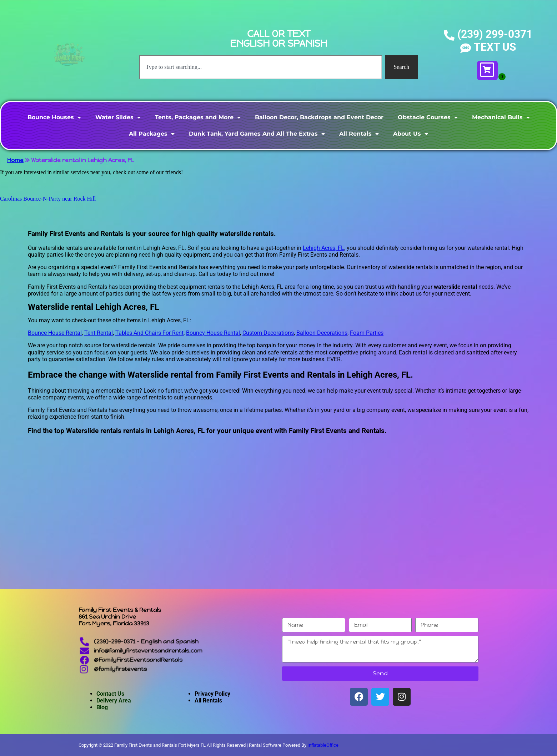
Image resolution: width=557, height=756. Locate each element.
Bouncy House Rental (213, 333)
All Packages (152, 134)
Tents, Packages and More (198, 117)
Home (15, 160)
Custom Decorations (268, 333)
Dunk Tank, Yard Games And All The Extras (257, 134)
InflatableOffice (323, 745)
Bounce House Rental (55, 333)
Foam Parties (367, 333)
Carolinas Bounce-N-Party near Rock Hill (48, 199)
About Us (411, 134)
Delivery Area (114, 700)
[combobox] (261, 67)
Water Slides (118, 117)
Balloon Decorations (322, 333)
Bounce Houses (54, 117)
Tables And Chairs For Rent (149, 333)
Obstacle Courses (428, 117)
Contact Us (110, 694)
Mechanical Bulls (501, 117)
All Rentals (359, 134)
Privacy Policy (212, 694)
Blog (102, 707)
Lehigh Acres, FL (323, 248)
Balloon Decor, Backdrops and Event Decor (319, 117)
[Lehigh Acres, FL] (278, 525)
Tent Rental (99, 333)
